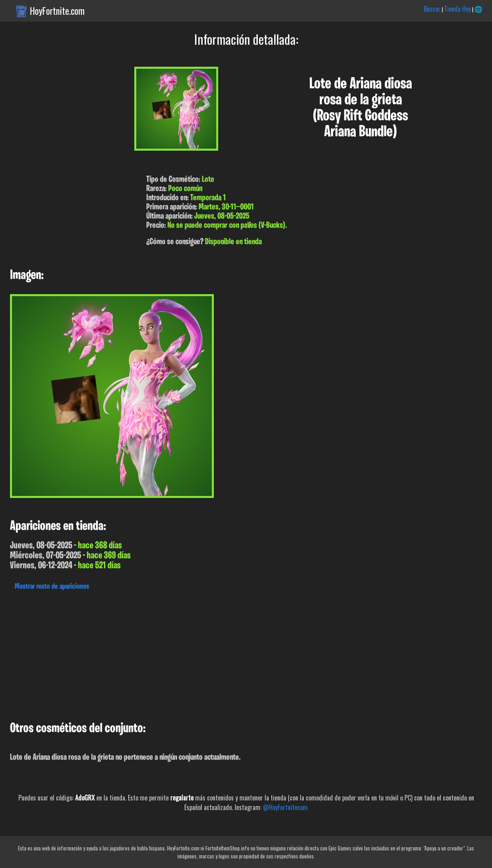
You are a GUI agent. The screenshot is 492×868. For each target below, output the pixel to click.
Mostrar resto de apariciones (52, 587)
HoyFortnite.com (57, 11)
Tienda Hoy (457, 9)
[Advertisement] (240, 654)
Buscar (432, 9)
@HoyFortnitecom (285, 807)
